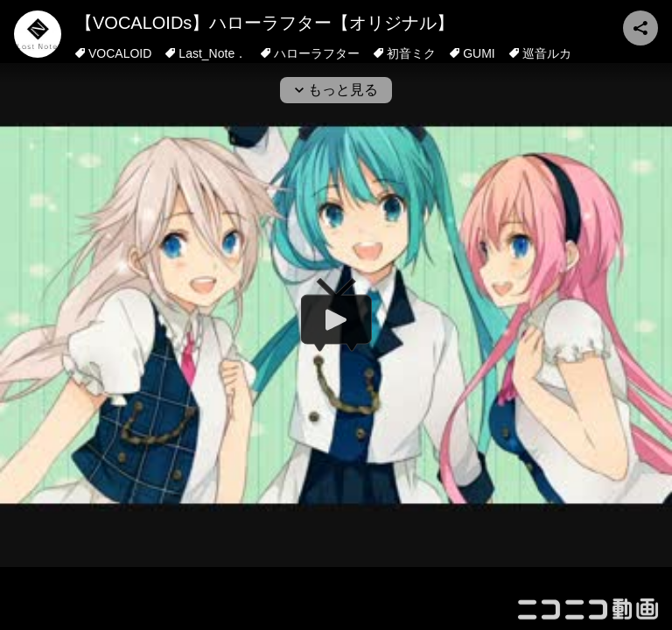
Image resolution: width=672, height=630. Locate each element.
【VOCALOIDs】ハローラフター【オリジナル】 (265, 23)
